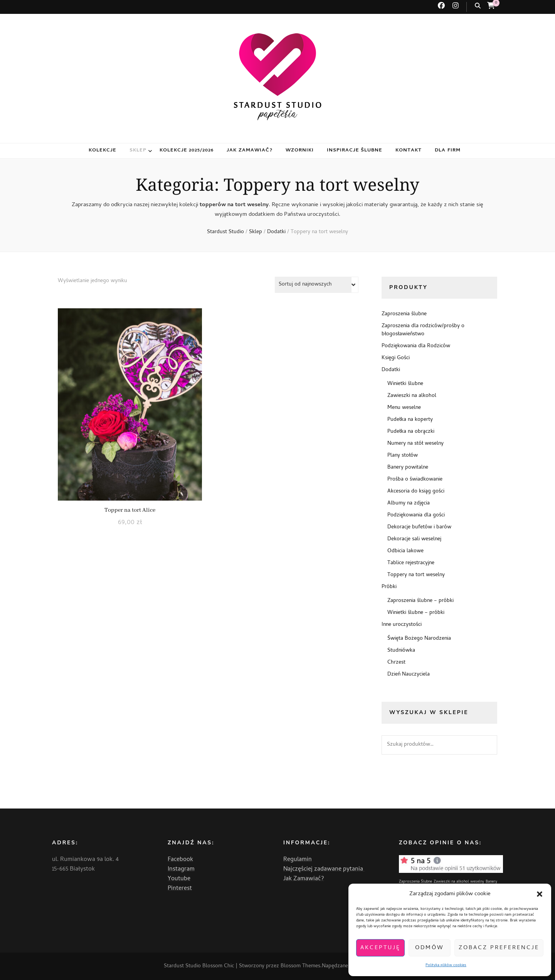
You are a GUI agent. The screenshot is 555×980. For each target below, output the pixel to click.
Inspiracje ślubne (355, 150)
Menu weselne (404, 408)
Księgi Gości (396, 358)
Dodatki (391, 370)
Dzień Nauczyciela (409, 675)
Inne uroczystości (402, 625)
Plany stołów (403, 456)
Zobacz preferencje (499, 948)
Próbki (389, 587)
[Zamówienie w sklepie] (317, 285)
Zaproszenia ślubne (404, 314)
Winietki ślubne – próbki (416, 613)
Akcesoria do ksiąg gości (416, 492)
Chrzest (396, 663)
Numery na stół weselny (415, 444)
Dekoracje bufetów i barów (419, 527)
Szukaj (488, 745)
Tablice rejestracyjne (411, 563)
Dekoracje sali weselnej (414, 539)
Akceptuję (380, 948)
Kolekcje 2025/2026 (187, 150)
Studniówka (401, 651)
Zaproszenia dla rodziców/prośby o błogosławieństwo (423, 330)
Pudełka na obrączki (411, 432)
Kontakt (409, 150)
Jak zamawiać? (250, 150)
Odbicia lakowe (405, 551)
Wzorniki (300, 150)
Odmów (430, 948)
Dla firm (448, 150)
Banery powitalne (408, 468)
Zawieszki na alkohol (412, 396)
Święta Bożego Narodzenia (419, 639)
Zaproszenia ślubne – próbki (420, 601)
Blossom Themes (300, 966)
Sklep (138, 150)
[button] (540, 894)
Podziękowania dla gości (416, 515)
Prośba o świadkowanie (415, 480)
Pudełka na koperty (410, 420)
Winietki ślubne (405, 384)
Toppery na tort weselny (416, 575)
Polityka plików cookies (446, 965)
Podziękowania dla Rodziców (416, 346)
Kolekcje (103, 150)
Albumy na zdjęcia (409, 503)
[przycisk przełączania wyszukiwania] (478, 6)
